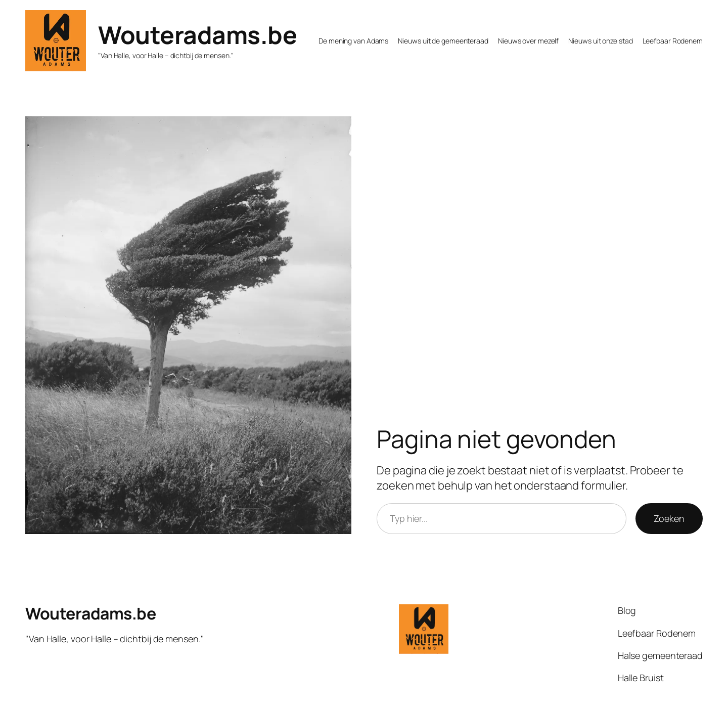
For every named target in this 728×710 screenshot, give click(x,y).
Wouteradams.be (197, 35)
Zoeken (669, 518)
